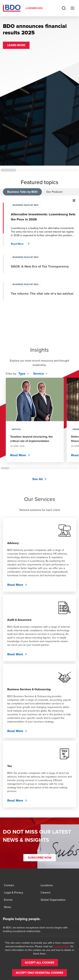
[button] (16, 45)
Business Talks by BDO (22, 192)
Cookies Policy (62, 946)
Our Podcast (54, 192)
